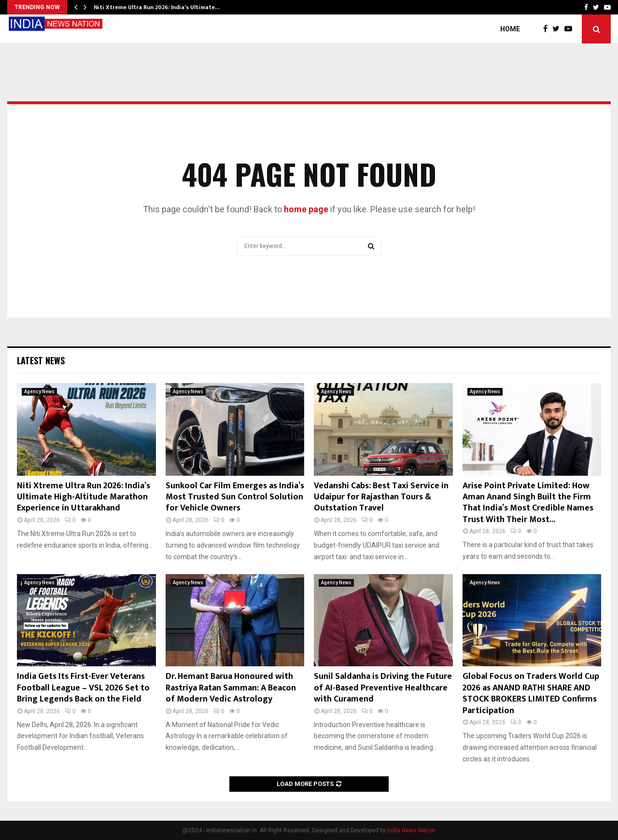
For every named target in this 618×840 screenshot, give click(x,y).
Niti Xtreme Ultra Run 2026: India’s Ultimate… (157, 7)
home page (306, 209)
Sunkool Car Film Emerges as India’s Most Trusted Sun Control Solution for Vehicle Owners (235, 497)
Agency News (39, 392)
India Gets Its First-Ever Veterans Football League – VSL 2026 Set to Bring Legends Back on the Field (83, 688)
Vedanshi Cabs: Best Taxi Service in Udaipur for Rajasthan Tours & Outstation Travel (381, 497)
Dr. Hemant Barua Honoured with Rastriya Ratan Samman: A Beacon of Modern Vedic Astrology (231, 688)
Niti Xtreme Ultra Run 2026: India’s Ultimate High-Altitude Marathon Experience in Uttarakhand (84, 497)
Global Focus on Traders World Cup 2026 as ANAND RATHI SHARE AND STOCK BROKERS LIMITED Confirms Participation (531, 693)
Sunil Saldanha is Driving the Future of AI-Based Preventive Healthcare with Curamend (383, 688)
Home (510, 29)
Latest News (41, 360)
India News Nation (411, 830)
